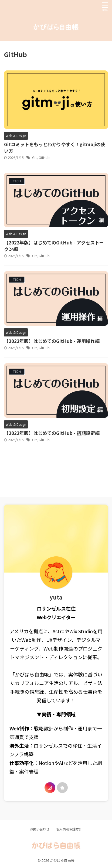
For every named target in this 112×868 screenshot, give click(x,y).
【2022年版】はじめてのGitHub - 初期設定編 (52, 433)
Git (34, 157)
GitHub (44, 157)
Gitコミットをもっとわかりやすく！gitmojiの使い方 (55, 147)
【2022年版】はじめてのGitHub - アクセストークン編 (54, 246)
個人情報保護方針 (69, 829)
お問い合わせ (40, 829)
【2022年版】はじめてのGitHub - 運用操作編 (52, 341)
